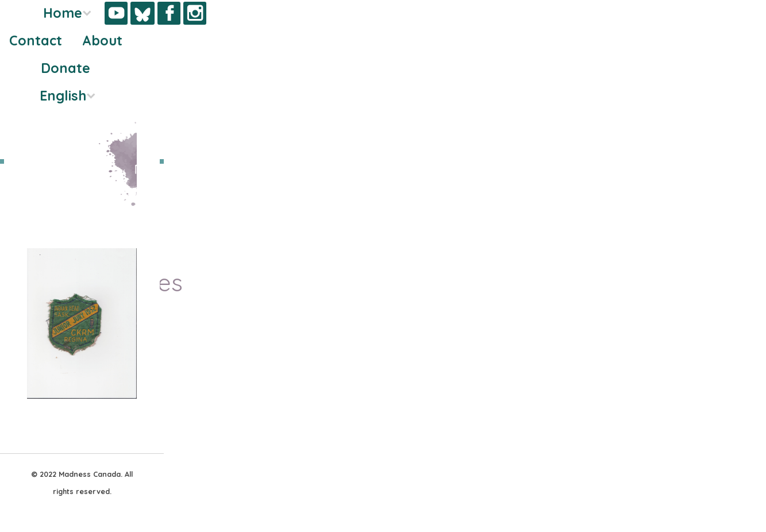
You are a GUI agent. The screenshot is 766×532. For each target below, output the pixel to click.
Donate (66, 68)
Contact (36, 41)
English (63, 96)
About (102, 41)
